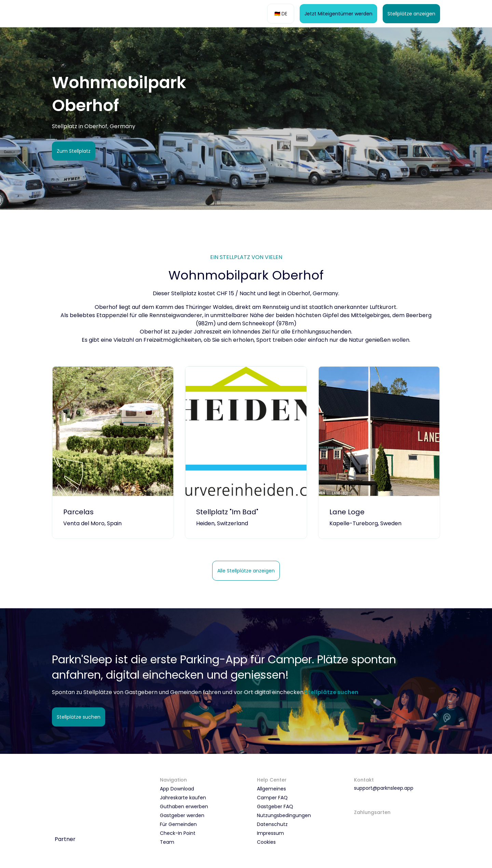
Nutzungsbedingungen (284, 815)
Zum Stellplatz (74, 151)
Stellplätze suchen (79, 717)
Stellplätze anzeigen (411, 14)
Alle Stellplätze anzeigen (246, 571)
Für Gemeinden (178, 824)
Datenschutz (272, 824)
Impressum (270, 833)
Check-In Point (178, 833)
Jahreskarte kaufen (183, 798)
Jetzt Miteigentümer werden (338, 14)
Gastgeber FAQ (275, 806)
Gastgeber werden (182, 815)
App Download (177, 789)
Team (167, 842)
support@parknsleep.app (384, 788)
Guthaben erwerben (184, 806)
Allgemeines (271, 789)
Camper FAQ (272, 798)
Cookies (266, 842)
